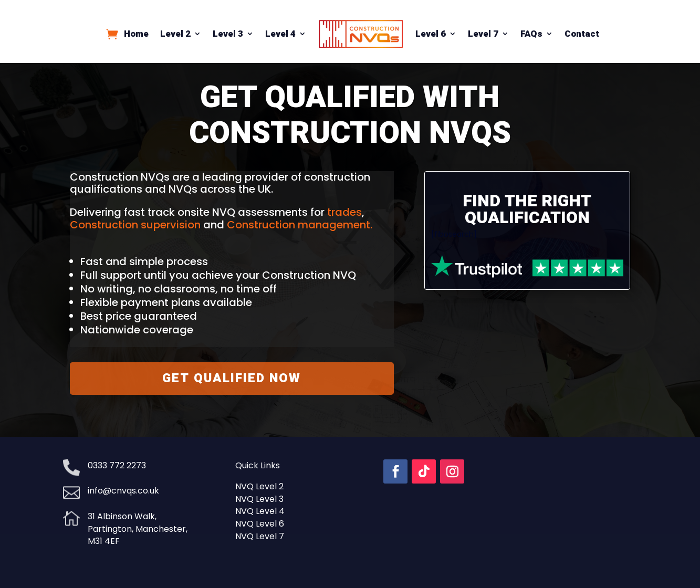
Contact (582, 34)
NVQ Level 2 (259, 486)
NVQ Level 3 (259, 499)
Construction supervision (135, 225)
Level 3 (228, 34)
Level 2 (175, 34)
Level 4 (280, 34)
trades (344, 212)
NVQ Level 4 (260, 511)
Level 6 (431, 34)
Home (136, 34)
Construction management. (300, 225)
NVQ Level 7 (260, 536)
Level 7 (483, 34)
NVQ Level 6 (260, 524)
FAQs (531, 34)
